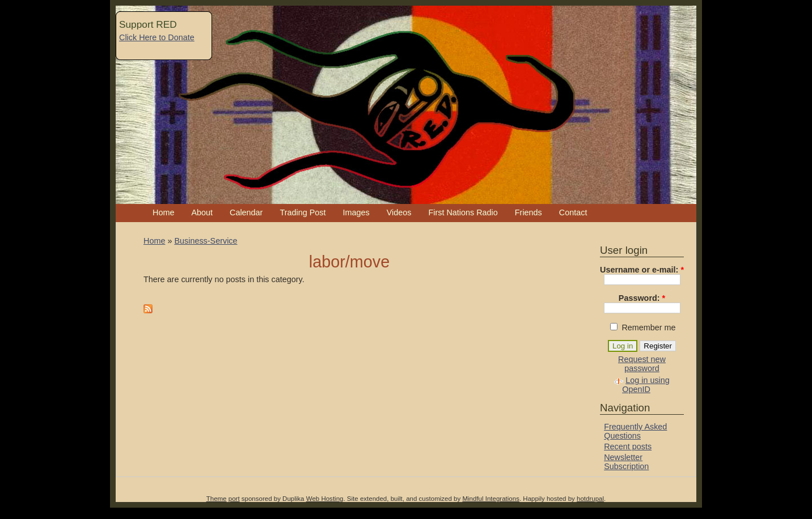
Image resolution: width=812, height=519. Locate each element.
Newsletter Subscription (626, 462)
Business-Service (206, 241)
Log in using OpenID (646, 385)
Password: (642, 298)
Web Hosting (325, 499)
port (234, 499)
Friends (528, 212)
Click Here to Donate (157, 37)
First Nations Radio (463, 212)
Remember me (643, 327)
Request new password (642, 364)
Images (356, 212)
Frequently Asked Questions (635, 431)
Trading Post (303, 212)
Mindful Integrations (491, 499)
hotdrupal (590, 499)
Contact (573, 212)
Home (163, 212)
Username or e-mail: (642, 270)
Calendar (246, 212)
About (202, 212)
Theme (217, 499)
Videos (399, 212)
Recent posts (628, 446)
